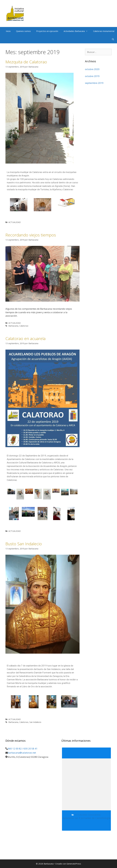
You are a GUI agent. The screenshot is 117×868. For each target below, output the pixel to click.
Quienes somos (23, 31)
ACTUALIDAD (15, 222)
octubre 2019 (92, 76)
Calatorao (24, 326)
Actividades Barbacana (77, 31)
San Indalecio (35, 722)
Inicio (8, 31)
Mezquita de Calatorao (26, 62)
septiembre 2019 (94, 83)
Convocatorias (94, 815)
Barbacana (13, 326)
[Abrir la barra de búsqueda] (113, 39)
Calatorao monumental (104, 31)
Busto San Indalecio (24, 544)
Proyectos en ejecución (47, 31)
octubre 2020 (92, 69)
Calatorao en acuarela (25, 338)
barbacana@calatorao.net (22, 753)
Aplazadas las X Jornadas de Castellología (86, 818)
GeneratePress (74, 864)
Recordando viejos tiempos (31, 235)
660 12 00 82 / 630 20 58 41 (23, 749)
